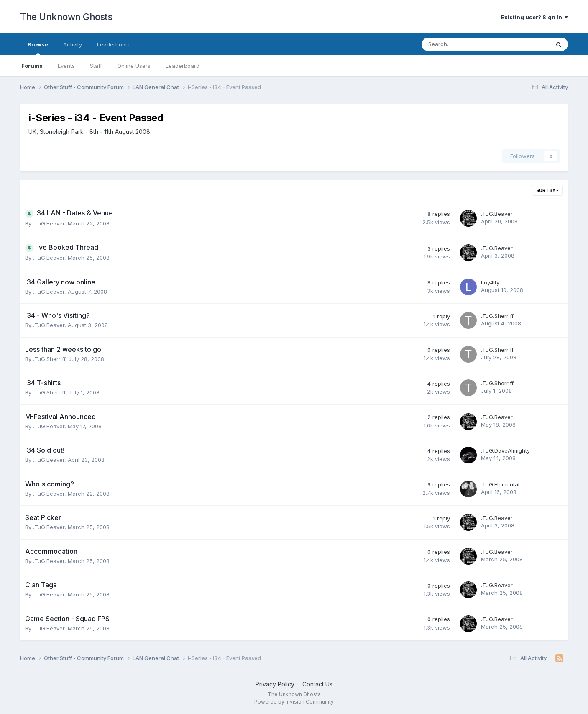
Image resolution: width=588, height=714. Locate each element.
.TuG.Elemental (500, 484)
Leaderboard (183, 66)
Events (66, 66)
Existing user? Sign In (534, 17)
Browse (38, 48)
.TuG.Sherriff (497, 316)
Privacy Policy (275, 684)
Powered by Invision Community (294, 702)
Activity (73, 44)
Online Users (134, 66)
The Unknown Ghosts (66, 17)
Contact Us (317, 684)
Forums (32, 66)
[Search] (464, 44)
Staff (96, 66)
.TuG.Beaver (49, 223)
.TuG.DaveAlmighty (505, 450)
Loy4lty (490, 282)
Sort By (547, 190)
